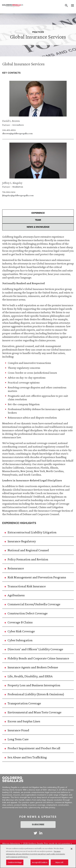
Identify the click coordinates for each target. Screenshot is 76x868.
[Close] (72, 850)
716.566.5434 (9, 192)
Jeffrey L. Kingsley (12, 183)
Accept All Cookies (40, 864)
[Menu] (71, 6)
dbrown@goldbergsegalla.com (17, 133)
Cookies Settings (15, 864)
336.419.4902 (9, 130)
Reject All (59, 864)
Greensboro (18, 125)
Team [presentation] (38, 220)
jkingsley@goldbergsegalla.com (18, 195)
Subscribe (38, 824)
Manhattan (18, 187)
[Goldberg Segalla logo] (13, 6)
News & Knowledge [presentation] (38, 227)
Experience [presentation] (38, 213)
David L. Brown (11, 121)
